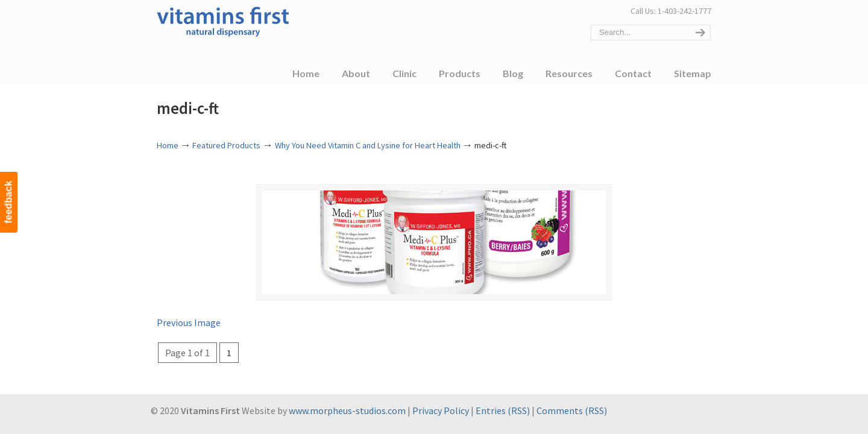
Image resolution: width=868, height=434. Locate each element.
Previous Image (189, 322)
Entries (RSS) (503, 410)
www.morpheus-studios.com (347, 410)
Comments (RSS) (572, 410)
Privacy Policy (441, 410)
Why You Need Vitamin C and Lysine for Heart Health (368, 145)
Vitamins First (223, 20)
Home (168, 145)
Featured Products (226, 145)
